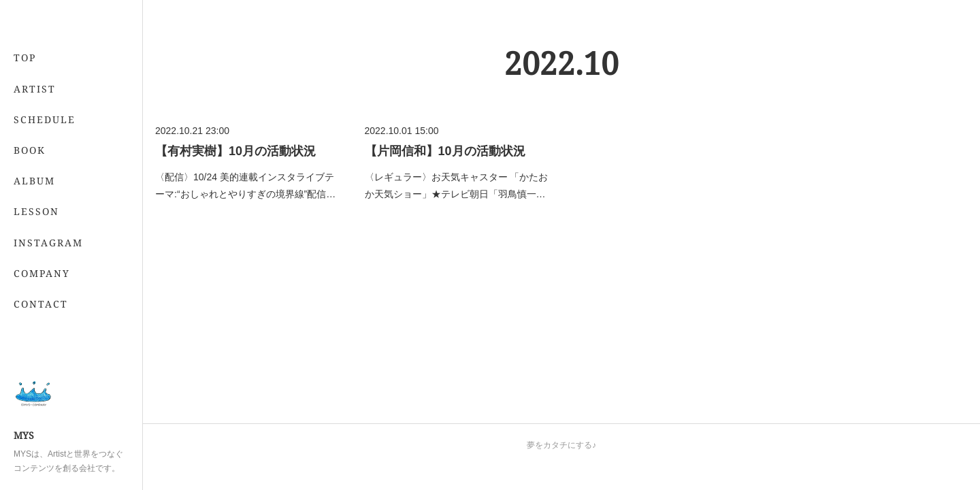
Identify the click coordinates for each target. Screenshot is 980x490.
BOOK (30, 150)
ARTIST (35, 89)
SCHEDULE (45, 119)
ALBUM (34, 181)
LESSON (36, 211)
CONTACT (41, 304)
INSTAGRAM (48, 243)
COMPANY (42, 273)
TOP (25, 58)
